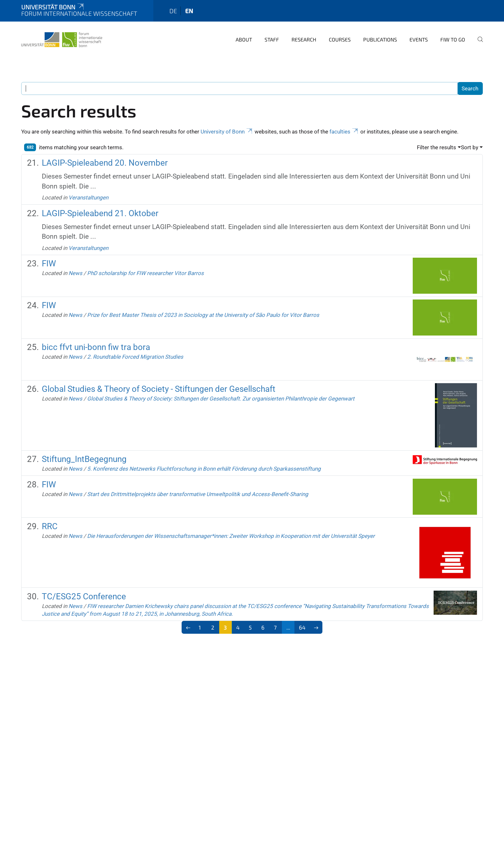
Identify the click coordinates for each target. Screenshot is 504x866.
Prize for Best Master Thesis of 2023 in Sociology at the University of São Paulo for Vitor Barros (203, 315)
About (244, 39)
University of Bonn (227, 132)
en (189, 11)
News (75, 273)
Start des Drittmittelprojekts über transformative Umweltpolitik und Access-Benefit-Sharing (198, 494)
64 (302, 627)
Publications (380, 39)
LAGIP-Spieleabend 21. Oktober (100, 213)
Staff (272, 39)
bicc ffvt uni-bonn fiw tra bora (96, 347)
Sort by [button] (470, 147)
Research (304, 39)
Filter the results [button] (437, 147)
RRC (50, 526)
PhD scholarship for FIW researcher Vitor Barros (145, 273)
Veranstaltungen (88, 198)
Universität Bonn (53, 7)
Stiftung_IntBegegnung (84, 459)
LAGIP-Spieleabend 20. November (105, 163)
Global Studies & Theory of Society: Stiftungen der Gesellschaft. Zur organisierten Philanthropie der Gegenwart (221, 399)
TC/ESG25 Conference (84, 596)
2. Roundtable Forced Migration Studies (135, 357)
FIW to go (453, 39)
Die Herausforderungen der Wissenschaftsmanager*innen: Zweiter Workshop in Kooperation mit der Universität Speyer (231, 536)
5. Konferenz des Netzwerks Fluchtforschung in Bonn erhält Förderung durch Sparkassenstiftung (204, 469)
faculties (344, 132)
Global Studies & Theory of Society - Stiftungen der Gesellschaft (159, 389)
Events (419, 39)
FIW (49, 263)
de (173, 11)
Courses (340, 39)
